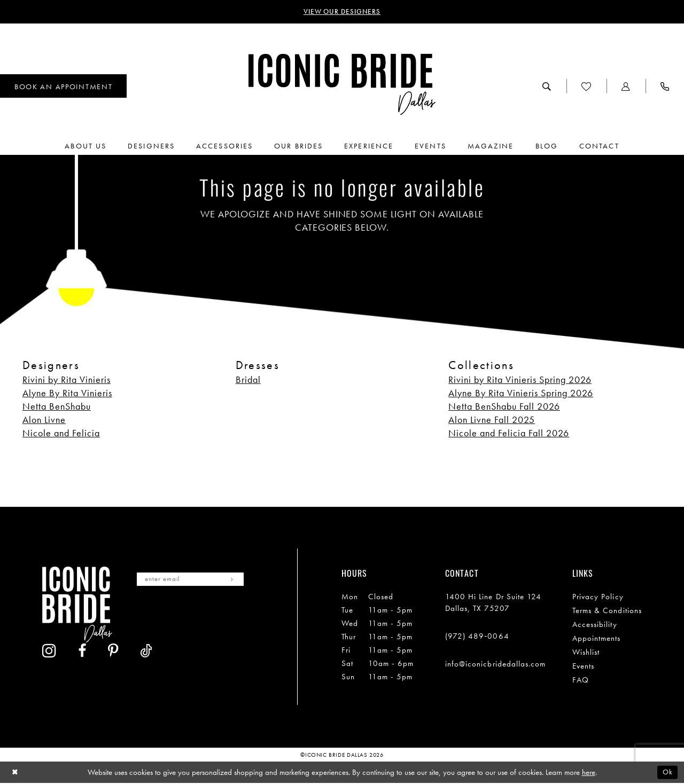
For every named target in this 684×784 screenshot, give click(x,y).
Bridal (248, 380)
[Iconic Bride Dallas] (342, 85)
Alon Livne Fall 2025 (492, 420)
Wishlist (586, 653)
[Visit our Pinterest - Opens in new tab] (207, 617)
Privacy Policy (598, 597)
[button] (626, 87)
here (589, 773)
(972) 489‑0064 (477, 637)
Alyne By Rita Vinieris (67, 393)
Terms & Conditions (607, 611)
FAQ (581, 680)
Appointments (597, 639)
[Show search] (547, 87)
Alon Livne (44, 420)
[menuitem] (547, 87)
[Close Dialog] (16, 773)
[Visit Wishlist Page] (586, 87)
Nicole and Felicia (61, 433)
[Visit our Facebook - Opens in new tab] (176, 617)
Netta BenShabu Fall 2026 (504, 407)
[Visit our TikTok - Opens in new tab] (240, 617)
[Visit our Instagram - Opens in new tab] (143, 616)
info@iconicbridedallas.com (496, 664)
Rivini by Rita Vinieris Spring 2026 (520, 380)
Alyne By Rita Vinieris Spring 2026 (521, 393)
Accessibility (595, 625)
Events (583, 667)
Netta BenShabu (57, 407)
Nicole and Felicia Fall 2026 (509, 433)
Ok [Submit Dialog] (667, 773)
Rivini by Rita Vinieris (67, 380)
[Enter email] (196, 581)
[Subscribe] (242, 581)
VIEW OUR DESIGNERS (342, 12)
